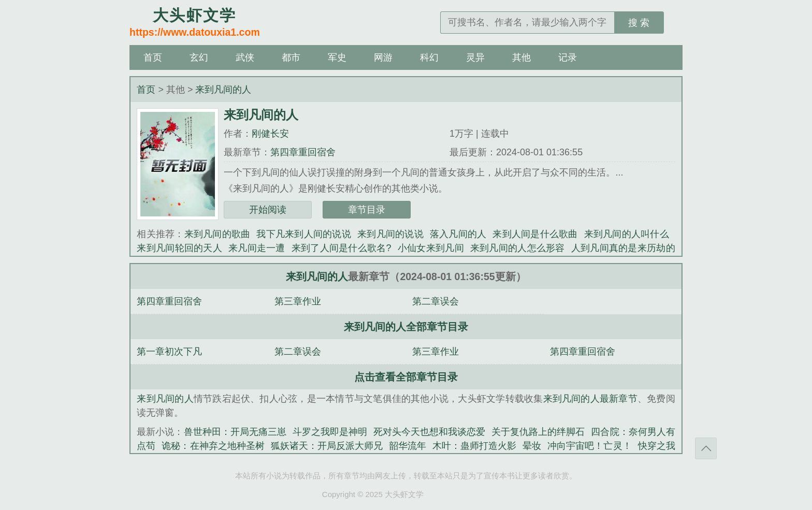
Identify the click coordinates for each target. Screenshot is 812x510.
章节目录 (367, 210)
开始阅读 (268, 210)
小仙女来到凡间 (431, 248)
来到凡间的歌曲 (218, 234)
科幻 (429, 57)
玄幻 (199, 57)
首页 (153, 57)
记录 (568, 57)
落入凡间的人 (458, 234)
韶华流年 (408, 446)
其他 (521, 57)
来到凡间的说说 (390, 234)
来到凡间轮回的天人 (179, 248)
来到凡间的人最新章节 (590, 399)
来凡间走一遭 (257, 248)
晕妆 (532, 446)
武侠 (245, 57)
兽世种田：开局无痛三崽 (235, 432)
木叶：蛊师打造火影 (474, 446)
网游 (383, 57)
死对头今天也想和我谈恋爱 (429, 432)
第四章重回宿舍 (303, 152)
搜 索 (639, 23)
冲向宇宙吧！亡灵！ (589, 446)
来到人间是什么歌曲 (535, 234)
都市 (291, 57)
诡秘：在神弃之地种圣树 (213, 446)
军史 (337, 57)
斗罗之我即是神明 (330, 432)
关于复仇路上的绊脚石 (538, 432)
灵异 (475, 57)
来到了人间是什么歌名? (342, 248)
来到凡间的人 (223, 90)
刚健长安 (270, 134)
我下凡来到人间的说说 (304, 234)
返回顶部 (706, 448)
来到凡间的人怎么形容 (518, 248)
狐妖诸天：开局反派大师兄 (327, 446)
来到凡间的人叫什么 (627, 234)
